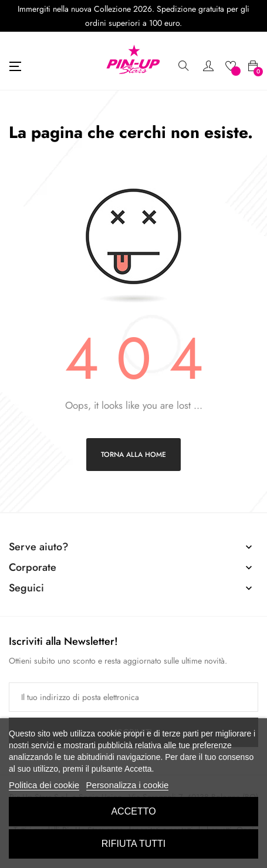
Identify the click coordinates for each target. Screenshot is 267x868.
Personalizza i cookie (128, 785)
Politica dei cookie (44, 785)
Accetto (133, 811)
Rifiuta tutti (134, 844)
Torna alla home (133, 455)
